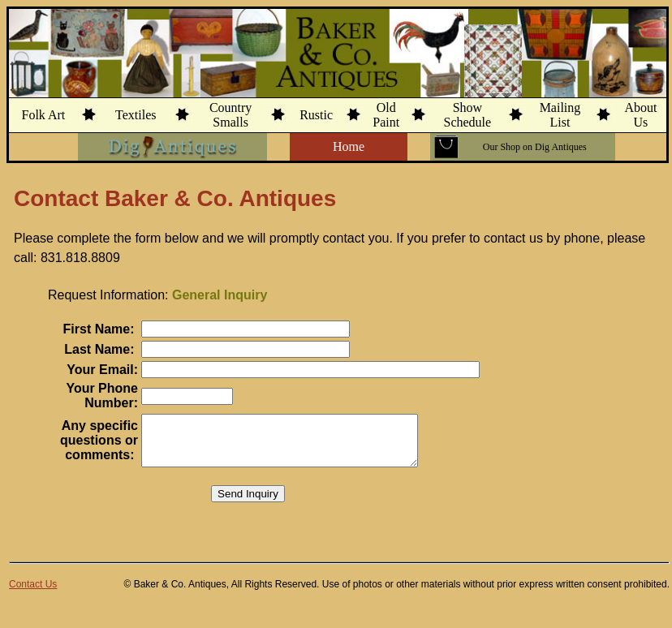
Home (349, 146)
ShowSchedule (468, 115)
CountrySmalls (230, 115)
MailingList (560, 115)
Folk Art (43, 115)
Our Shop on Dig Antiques (535, 147)
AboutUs (640, 115)
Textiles (136, 115)
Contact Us (33, 594)
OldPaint (386, 115)
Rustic (316, 115)
